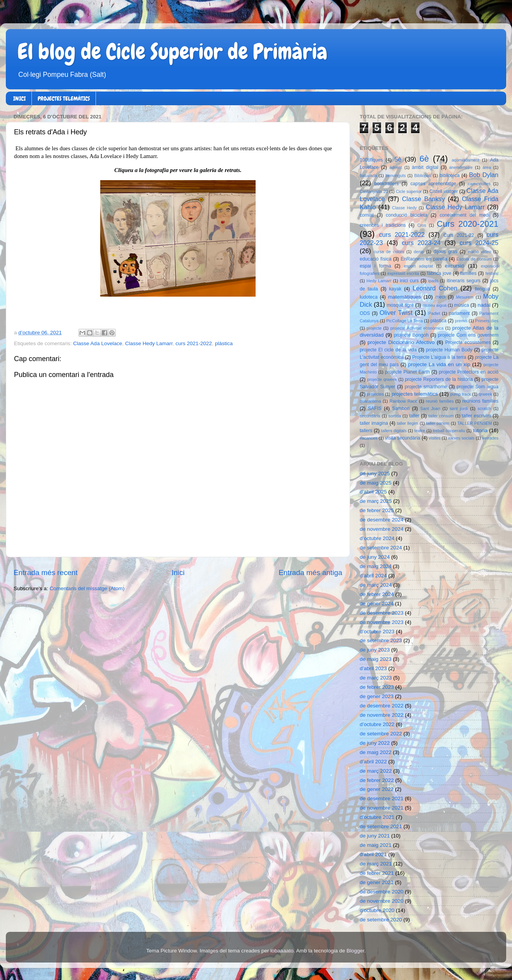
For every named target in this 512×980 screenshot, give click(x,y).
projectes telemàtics (415, 394)
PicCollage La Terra (404, 321)
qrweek (485, 394)
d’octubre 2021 (377, 817)
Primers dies (487, 321)
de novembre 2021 (382, 808)
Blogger (355, 951)
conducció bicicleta (407, 215)
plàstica (224, 343)
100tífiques (371, 160)
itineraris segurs (464, 281)
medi (441, 297)
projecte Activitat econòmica (417, 328)
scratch (484, 408)
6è (424, 159)
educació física (375, 259)
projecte (374, 328)
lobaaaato (282, 951)
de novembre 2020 (382, 901)
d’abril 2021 (373, 854)
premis (461, 321)
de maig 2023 (376, 659)
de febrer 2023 (377, 687)
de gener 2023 (377, 696)
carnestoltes (479, 184)
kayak (395, 289)
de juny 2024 (375, 557)
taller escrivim (476, 416)
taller (414, 416)
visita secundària (403, 438)
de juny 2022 (375, 743)
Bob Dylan (484, 175)
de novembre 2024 (382, 529)
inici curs (409, 281)
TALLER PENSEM (475, 423)
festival (492, 273)
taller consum (441, 416)
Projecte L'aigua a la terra (439, 357)
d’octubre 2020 (377, 910)
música (461, 305)
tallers (366, 431)
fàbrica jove (439, 273)
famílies (468, 273)
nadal (484, 305)
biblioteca (450, 175)
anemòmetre (461, 167)
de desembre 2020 (382, 892)
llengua (482, 289)
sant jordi (459, 408)
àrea (487, 167)
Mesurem (465, 297)
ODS (365, 313)
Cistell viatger (443, 191)
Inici (178, 573)
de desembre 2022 (382, 706)
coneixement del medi (465, 215)
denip (419, 252)
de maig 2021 (376, 845)
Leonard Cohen (435, 288)
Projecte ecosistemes (468, 342)
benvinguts (395, 175)
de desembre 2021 (382, 798)
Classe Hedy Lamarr (149, 343)
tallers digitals (394, 431)
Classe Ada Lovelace (98, 343)
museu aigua (434, 305)
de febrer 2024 (377, 594)
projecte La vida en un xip (439, 364)
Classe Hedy (404, 208)
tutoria (480, 430)
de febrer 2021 (377, 873)
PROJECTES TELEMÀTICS (64, 99)
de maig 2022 (376, 752)
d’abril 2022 (373, 762)
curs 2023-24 (421, 243)
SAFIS (375, 408)
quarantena (370, 401)
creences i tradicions (383, 225)
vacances (369, 438)
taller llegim (407, 423)
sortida (395, 416)
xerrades (490, 438)
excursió (455, 266)
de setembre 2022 (381, 734)
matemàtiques (405, 297)
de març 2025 (376, 501)
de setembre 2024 (381, 548)
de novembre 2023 (382, 622)
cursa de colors (389, 252)
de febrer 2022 (377, 780)
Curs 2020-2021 (468, 224)
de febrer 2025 (377, 510)
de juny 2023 (375, 650)
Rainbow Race (404, 401)
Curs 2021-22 (459, 235)
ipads (433, 281)
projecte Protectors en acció (469, 372)
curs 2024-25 (479, 243)
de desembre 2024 (382, 520)
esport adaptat (419, 266)
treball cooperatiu (449, 431)
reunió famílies (440, 401)
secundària (370, 416)
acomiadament (466, 160)
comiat (367, 215)
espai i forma (375, 266)
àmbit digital (425, 167)
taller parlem (438, 423)
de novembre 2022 (382, 715)
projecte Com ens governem (468, 335)
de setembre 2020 (381, 920)
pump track (461, 394)
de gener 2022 (377, 789)
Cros (422, 225)
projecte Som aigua (477, 387)
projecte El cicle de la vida (388, 350)
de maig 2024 (376, 566)
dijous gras (445, 252)
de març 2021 (376, 864)
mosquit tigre (401, 305)
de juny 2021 (375, 836)
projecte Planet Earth (407, 372)
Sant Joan (430, 408)
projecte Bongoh (411, 335)
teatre (420, 431)
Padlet (434, 313)
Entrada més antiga (310, 573)
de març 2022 (376, 771)
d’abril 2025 (373, 492)
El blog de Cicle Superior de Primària (172, 52)
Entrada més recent (46, 573)
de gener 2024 (377, 604)
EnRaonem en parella (424, 259)
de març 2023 (376, 678)
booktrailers (387, 184)
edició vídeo (479, 252)
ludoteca (369, 297)
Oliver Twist (396, 313)
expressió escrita (403, 273)
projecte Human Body (449, 350)
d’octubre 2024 (377, 538)
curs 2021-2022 (194, 343)
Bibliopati (423, 175)
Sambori (401, 408)
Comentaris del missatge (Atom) (87, 588)
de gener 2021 (377, 882)
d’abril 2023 (373, 668)
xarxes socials (461, 438)
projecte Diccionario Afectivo (401, 342)
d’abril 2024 (373, 576)
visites (435, 438)
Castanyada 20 (374, 191)
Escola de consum (474, 259)
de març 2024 (376, 585)
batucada (368, 175)
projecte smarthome (426, 387)
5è (398, 159)
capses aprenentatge (434, 184)
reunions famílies (480, 401)
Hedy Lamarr (379, 281)
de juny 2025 (375, 473)
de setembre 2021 (381, 826)
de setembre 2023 (381, 640)
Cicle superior (409, 191)
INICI (19, 99)
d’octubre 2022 (377, 724)
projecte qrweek (382, 379)
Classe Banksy (423, 199)
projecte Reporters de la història (439, 379)
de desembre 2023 (382, 613)
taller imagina (374, 423)
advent (395, 167)
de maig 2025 (376, 483)
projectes (375, 394)
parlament (459, 313)
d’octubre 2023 (377, 632)
